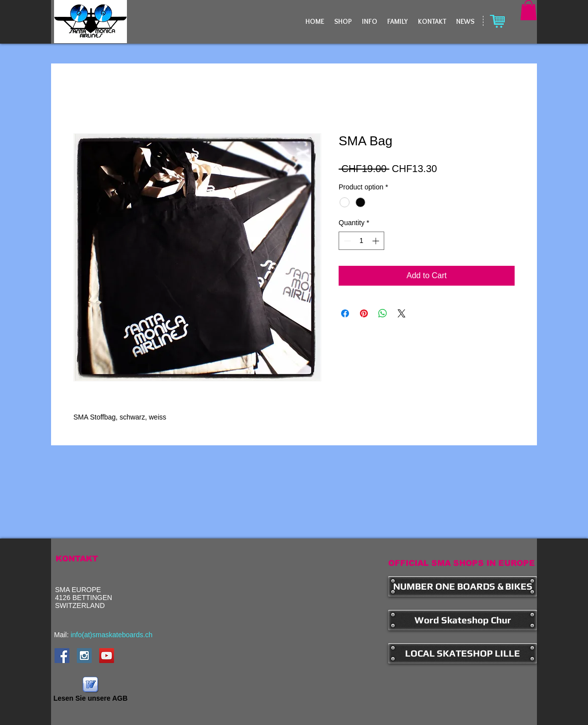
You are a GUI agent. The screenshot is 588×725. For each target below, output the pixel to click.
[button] (529, 10)
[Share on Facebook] (345, 313)
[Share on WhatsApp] (383, 313)
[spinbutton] (361, 241)
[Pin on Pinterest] (364, 313)
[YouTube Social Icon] (107, 656)
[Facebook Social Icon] (62, 656)
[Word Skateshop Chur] (463, 620)
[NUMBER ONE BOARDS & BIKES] (463, 586)
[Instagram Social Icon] (84, 656)
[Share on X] (402, 313)
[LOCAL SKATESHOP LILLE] (463, 653)
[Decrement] (346, 241)
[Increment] (377, 241)
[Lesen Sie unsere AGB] (90, 690)
